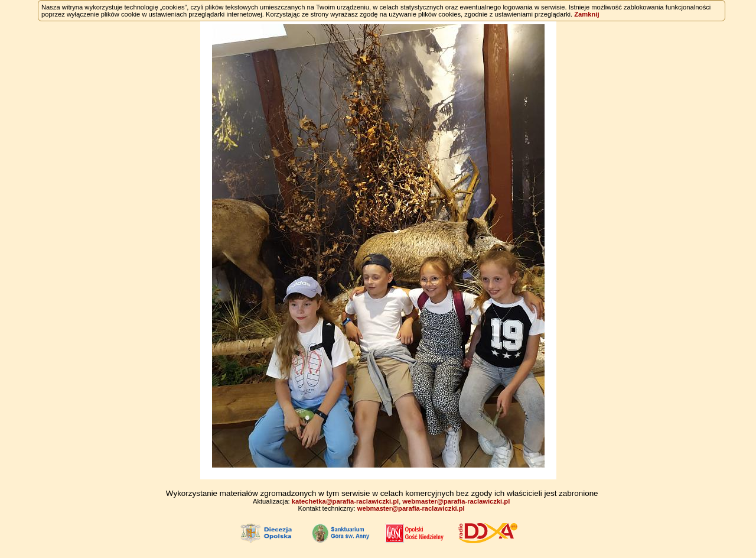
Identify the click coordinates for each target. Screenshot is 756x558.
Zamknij (586, 14)
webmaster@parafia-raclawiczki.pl (456, 501)
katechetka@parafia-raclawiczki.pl (345, 501)
